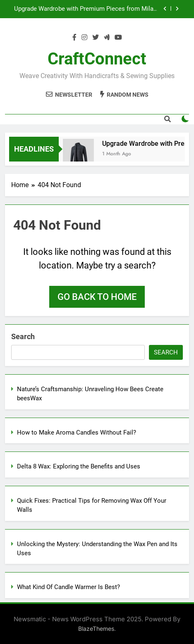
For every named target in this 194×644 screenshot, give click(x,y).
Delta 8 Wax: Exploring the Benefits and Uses (79, 466)
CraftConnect (97, 59)
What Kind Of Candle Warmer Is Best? (68, 587)
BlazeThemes (96, 629)
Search (23, 336)
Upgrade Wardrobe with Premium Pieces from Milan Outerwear (85, 9)
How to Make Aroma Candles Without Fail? (77, 433)
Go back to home (97, 297)
